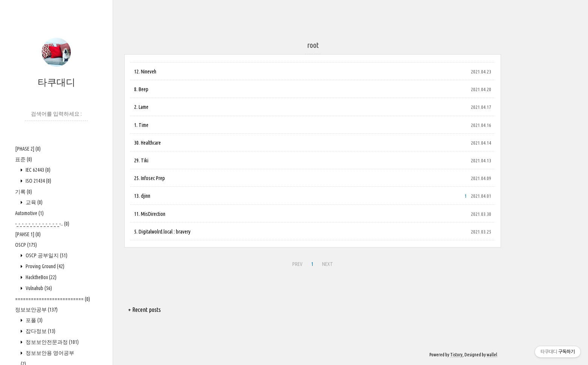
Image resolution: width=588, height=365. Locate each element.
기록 (24, 192)
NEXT (328, 264)
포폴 (34, 320)
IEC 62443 (37, 170)
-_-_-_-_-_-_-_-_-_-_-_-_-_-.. (42, 224)
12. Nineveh (145, 72)
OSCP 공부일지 (46, 255)
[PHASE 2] (28, 149)
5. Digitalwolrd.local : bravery (162, 232)
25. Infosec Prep (150, 178)
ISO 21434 (38, 181)
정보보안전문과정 (52, 342)
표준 (24, 159)
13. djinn (142, 196)
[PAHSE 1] (28, 234)
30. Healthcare (147, 143)
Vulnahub (38, 288)
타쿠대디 (57, 82)
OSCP (26, 245)
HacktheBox (40, 277)
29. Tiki (141, 160)
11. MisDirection (150, 214)
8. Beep (141, 89)
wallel (492, 355)
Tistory (456, 355)
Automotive (29, 213)
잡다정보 (40, 331)
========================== (53, 299)
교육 (34, 202)
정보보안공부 (36, 310)
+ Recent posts (144, 310)
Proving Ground (44, 266)
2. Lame (141, 107)
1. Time (141, 125)
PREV (297, 264)
